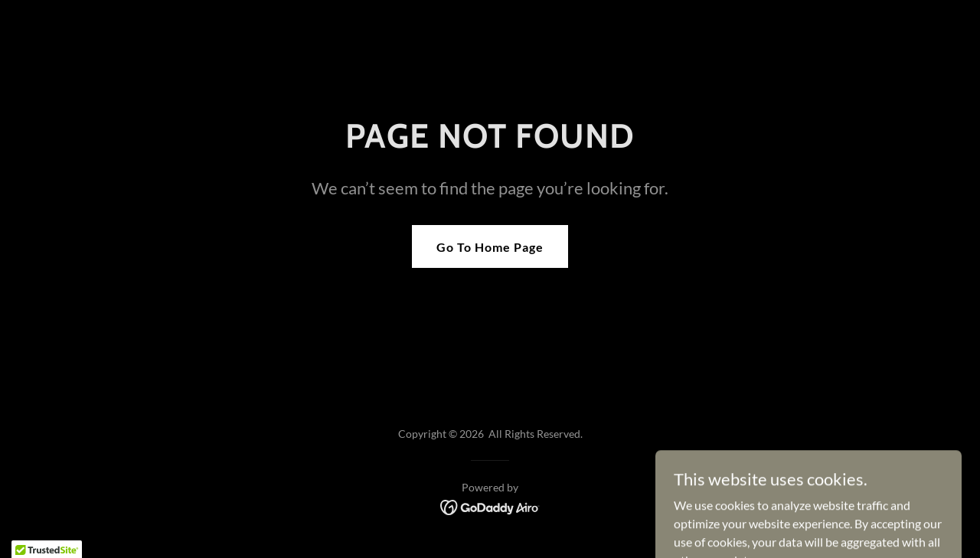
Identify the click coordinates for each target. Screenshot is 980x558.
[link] (490, 506)
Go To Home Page (490, 247)
